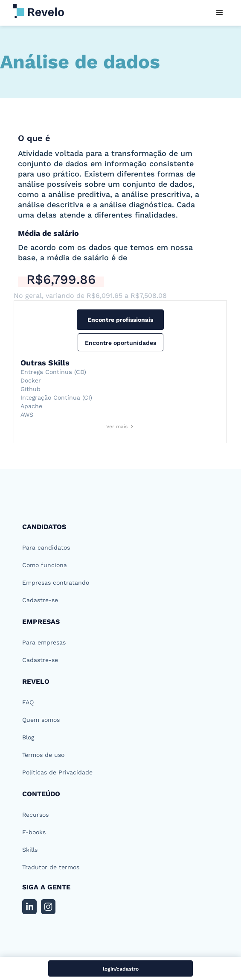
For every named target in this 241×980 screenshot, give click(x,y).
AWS (27, 415)
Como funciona (45, 565)
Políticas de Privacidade (57, 772)
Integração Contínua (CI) (56, 397)
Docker (31, 380)
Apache (31, 406)
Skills (30, 850)
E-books (34, 832)
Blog (28, 737)
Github (30, 389)
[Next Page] (120, 427)
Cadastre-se (40, 600)
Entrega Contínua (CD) (53, 372)
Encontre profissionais (120, 320)
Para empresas (44, 642)
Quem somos (41, 720)
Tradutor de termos (51, 867)
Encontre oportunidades (120, 343)
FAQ (28, 702)
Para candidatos (46, 547)
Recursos (35, 815)
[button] (220, 13)
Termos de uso (43, 755)
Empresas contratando (56, 583)
